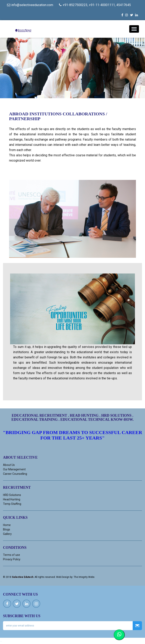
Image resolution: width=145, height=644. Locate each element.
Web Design (63, 577)
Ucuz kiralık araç (1, 641)
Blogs (7, 529)
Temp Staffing (12, 504)
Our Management (14, 469)
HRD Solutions (12, 495)
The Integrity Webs (84, 577)
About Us (9, 465)
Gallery (7, 534)
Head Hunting (12, 499)
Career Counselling (15, 474)
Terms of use (12, 555)
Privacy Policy (12, 559)
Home (7, 525)
